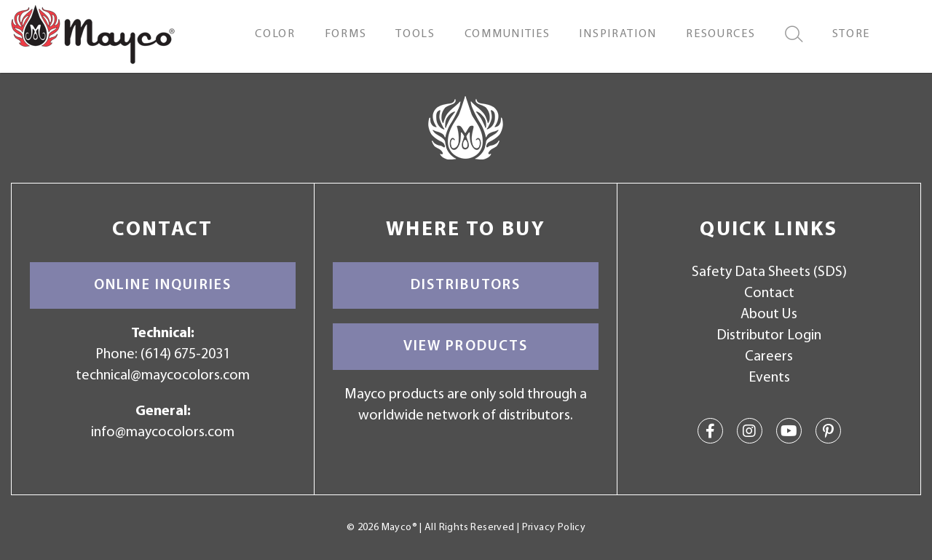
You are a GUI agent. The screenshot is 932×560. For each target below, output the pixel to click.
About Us (769, 315)
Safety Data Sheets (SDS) (769, 272)
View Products (466, 347)
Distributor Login (769, 336)
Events (769, 378)
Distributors (466, 285)
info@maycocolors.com (163, 433)
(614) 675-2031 (185, 355)
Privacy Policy (554, 528)
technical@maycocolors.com (163, 376)
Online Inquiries (163, 285)
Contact (769, 293)
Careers (769, 357)
